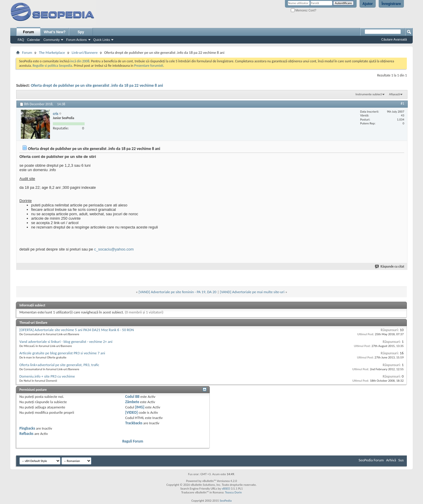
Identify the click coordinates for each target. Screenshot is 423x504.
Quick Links (102, 40)
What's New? (55, 32)
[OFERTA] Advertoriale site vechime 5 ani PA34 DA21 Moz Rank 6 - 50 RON (77, 330)
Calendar (34, 40)
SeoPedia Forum (371, 460)
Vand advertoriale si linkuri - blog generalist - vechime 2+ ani (66, 342)
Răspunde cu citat (390, 267)
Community (52, 40)
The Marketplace (52, 52)
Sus (401, 460)
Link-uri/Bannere (85, 52)
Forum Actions (76, 40)
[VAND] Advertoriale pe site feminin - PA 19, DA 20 (178, 292)
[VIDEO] (131, 412)
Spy (81, 32)
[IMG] (140, 407)
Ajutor (368, 4)
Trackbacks (134, 423)
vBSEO (226, 489)
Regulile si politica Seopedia (52, 66)
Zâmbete (132, 402)
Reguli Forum (133, 441)
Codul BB (132, 397)
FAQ (21, 40)
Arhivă (391, 460)
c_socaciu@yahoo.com (114, 249)
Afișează (394, 94)
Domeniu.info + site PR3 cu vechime (47, 376)
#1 (402, 104)
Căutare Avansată (394, 39)
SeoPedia (226, 501)
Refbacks (26, 434)
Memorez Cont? (304, 10)
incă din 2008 (80, 61)
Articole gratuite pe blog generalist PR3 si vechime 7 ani (62, 353)
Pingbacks (27, 428)
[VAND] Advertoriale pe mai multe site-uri (252, 292)
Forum (28, 32)
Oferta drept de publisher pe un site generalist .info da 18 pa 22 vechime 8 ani (97, 85)
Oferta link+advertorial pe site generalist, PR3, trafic (59, 365)
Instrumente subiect (369, 94)
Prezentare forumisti (148, 66)
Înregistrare (391, 4)
